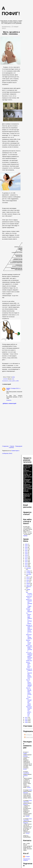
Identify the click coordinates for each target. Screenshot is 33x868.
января (28, 589)
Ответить (9, 400)
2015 (26, 562)
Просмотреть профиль (27, 860)
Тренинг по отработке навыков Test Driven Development (29, 674)
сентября (29, 574)
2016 (26, 560)
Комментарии (29, 737)
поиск (10, 381)
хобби (17, 381)
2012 (26, 566)
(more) (25, 769)
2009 (26, 721)
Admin (30, 790)
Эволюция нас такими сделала (29, 637)
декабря (29, 568)
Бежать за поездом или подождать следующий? (29, 603)
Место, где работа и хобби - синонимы (11, 33)
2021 (26, 552)
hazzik (8, 388)
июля (28, 579)
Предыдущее (19, 446)
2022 (26, 551)
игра (13, 379)
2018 (26, 557)
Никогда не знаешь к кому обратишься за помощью (29, 629)
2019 (26, 555)
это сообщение (27, 501)
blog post (26, 793)
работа (14, 381)
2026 (26, 544)
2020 (26, 554)
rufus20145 (26, 773)
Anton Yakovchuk (28, 801)
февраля (29, 587)
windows (25, 756)
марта (28, 585)
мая (28, 582)
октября (29, 573)
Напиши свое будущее (29, 610)
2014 (26, 563)
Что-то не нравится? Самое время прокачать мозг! (29, 656)
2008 (26, 722)
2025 (26, 546)
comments (5, 379)
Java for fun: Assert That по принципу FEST (29, 683)
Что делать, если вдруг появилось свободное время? (29, 618)
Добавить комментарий (10, 403)
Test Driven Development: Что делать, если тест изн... (29, 711)
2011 (26, 718)
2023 (26, 549)
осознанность (5, 381)
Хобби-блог (29, 661)
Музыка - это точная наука (29, 642)
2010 (26, 719)
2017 (26, 559)
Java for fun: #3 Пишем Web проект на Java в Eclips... (29, 692)
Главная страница (11, 447)
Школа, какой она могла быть (28, 665)
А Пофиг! (26, 753)
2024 (26, 547)
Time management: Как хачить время (29, 702)
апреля (28, 583)
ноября (28, 571)
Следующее (5, 446)
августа (29, 577)
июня (28, 580)
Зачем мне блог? (29, 597)
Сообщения (28, 735)
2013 (26, 565)
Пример (25, 536)
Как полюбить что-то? (29, 594)
